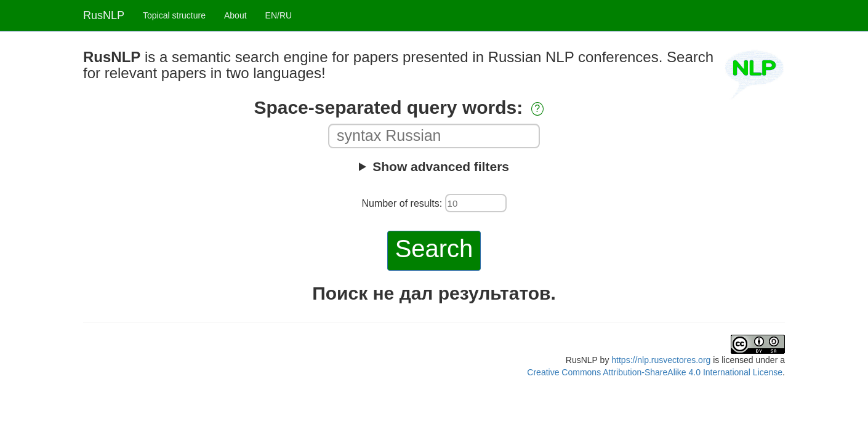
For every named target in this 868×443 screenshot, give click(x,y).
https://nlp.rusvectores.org (661, 360)
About (235, 15)
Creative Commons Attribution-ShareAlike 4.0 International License (655, 372)
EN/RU (279, 15)
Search (434, 249)
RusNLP (104, 15)
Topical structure (174, 15)
